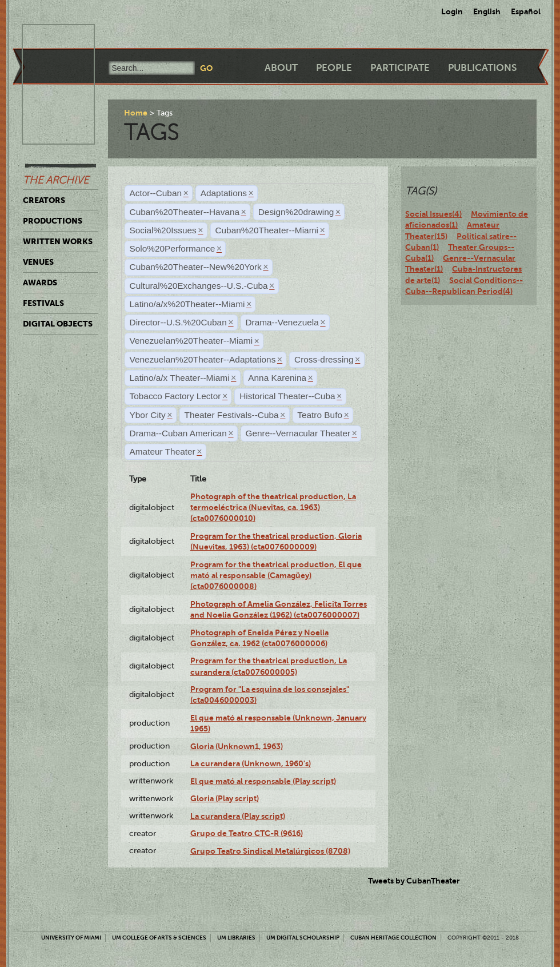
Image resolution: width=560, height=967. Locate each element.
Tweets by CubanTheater (414, 881)
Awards (40, 282)
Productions (53, 221)
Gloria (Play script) (225, 798)
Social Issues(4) (433, 214)
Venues (38, 262)
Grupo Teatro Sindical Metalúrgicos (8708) (270, 851)
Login (452, 11)
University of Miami (71, 938)
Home (136, 113)
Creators (44, 200)
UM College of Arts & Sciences (159, 938)
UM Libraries (236, 938)
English (487, 11)
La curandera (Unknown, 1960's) (251, 763)
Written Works (58, 241)
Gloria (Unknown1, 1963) (237, 746)
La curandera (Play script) (238, 816)
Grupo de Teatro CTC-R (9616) (247, 833)
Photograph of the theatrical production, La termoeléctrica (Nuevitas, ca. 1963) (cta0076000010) (273, 508)
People (334, 68)
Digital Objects (58, 324)
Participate (400, 68)
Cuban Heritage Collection (393, 938)
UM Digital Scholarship (303, 938)
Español (526, 11)
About (281, 68)
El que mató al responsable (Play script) (263, 781)
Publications (482, 68)
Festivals (43, 303)
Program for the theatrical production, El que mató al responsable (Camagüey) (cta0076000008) (276, 576)
